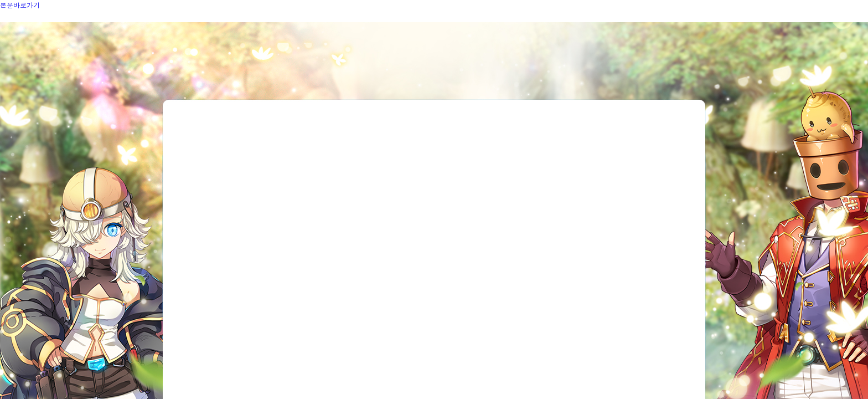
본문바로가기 (20, 5)
